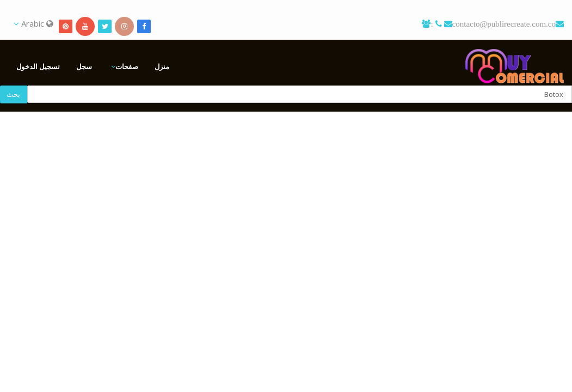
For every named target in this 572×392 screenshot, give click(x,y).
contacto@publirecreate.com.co (504, 24)
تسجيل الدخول (38, 66)
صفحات (127, 66)
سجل (84, 66)
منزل (162, 66)
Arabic (33, 23)
